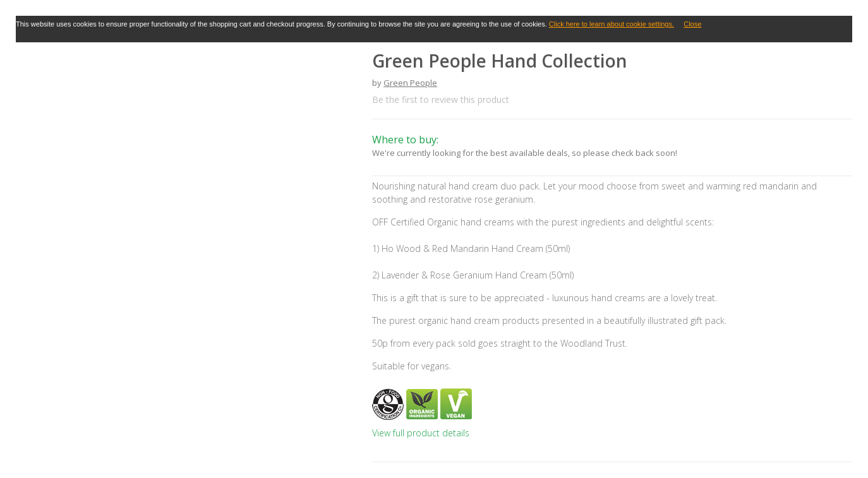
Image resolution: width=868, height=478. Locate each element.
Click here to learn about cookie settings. (612, 24)
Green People (410, 83)
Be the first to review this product (441, 99)
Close (692, 24)
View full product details (421, 433)
